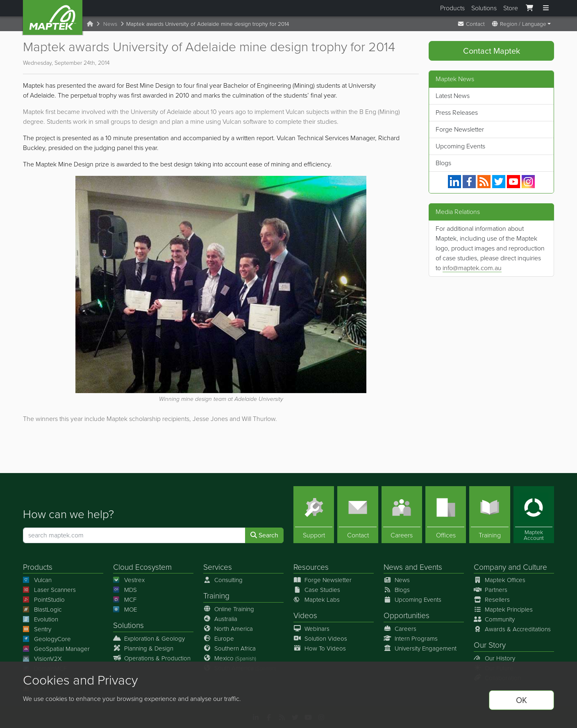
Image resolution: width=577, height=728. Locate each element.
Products (452, 8)
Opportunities (407, 615)
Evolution (41, 619)
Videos (305, 615)
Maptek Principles (503, 610)
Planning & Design (143, 648)
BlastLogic (42, 610)
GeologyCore (47, 639)
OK (521, 700)
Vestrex (129, 580)
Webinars (311, 628)
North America (228, 628)
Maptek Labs (317, 600)
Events (431, 567)
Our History (494, 658)
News (110, 24)
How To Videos (320, 648)
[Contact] (358, 515)
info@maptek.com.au (472, 268)
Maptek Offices (500, 580)
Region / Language (519, 24)
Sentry (37, 629)
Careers (400, 628)
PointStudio (44, 600)
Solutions (484, 8)
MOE (125, 610)
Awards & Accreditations (512, 629)
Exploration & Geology (149, 638)
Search (264, 535)
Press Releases (457, 113)
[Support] (314, 515)
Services (218, 567)
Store (511, 8)
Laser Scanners (49, 590)
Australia (220, 619)
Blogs (443, 163)
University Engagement (420, 648)
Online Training (229, 609)
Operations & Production (152, 658)
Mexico (230, 658)
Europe (219, 638)
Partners (491, 590)
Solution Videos (320, 638)
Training (216, 596)
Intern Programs (411, 638)
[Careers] (402, 515)
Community (494, 619)
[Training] (490, 515)
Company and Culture (510, 567)
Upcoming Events (460, 146)
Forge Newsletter (460, 129)
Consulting (223, 580)
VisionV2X (42, 659)
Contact (471, 24)
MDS (125, 590)
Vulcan (37, 580)
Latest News (453, 96)
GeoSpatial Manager (56, 649)
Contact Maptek (492, 51)
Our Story (490, 645)
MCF (125, 600)
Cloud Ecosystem (142, 567)
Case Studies (317, 590)
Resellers (492, 600)
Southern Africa (229, 648)
